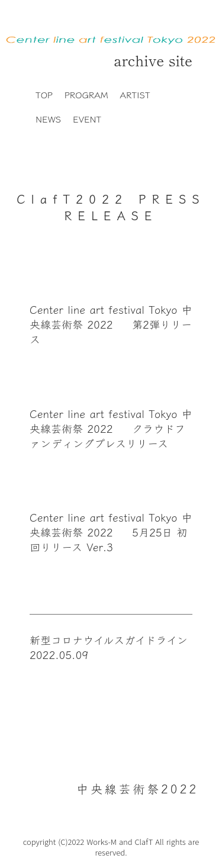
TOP (44, 94)
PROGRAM (86, 94)
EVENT (87, 119)
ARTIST (135, 94)
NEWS (48, 119)
